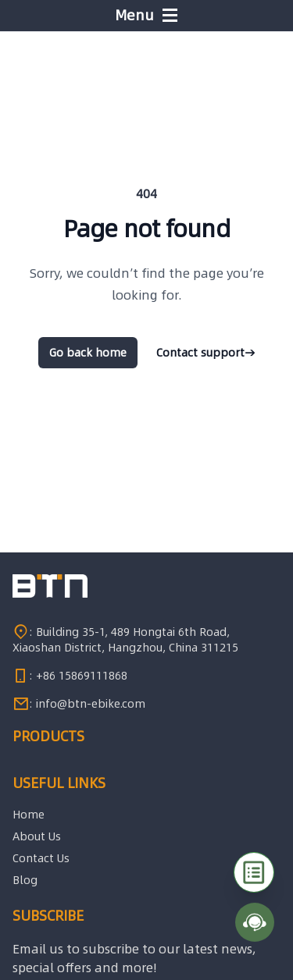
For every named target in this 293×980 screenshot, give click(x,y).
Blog (25, 880)
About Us (37, 836)
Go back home (88, 353)
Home (29, 815)
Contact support (206, 353)
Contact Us (41, 858)
